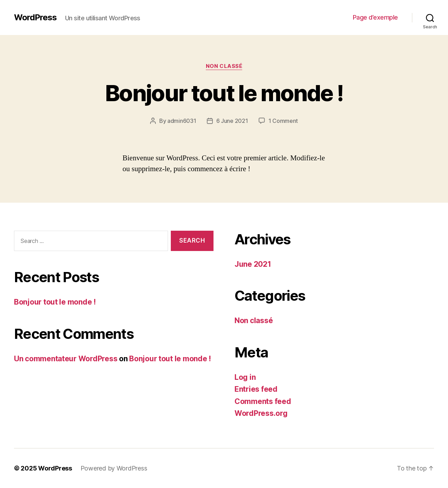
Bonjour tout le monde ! (224, 93)
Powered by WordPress (114, 468)
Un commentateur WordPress (66, 359)
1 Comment (283, 121)
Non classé (224, 66)
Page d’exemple (375, 17)
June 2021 (253, 264)
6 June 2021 (232, 121)
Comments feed (263, 401)
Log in (245, 377)
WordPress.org (261, 413)
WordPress (35, 18)
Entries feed (256, 389)
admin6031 (182, 121)
